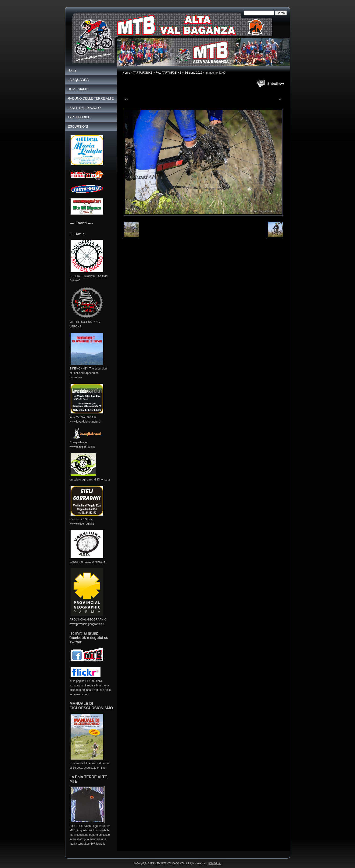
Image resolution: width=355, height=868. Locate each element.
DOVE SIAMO (78, 89)
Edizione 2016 (193, 73)
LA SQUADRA (78, 80)
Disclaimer (215, 863)
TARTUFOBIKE (143, 73)
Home (126, 73)
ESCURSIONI (78, 126)
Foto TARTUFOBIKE (169, 73)
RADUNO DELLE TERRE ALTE (91, 98)
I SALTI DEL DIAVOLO (84, 108)
